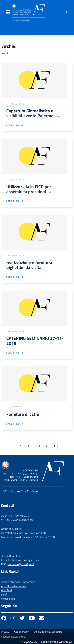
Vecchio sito (8, 599)
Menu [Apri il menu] (8, 13)
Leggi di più (15, 125)
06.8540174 (13, 556)
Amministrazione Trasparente (18, 582)
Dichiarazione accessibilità (48, 632)
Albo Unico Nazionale (13, 586)
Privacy (5, 632)
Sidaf (4, 594)
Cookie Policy (21, 632)
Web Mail (7, 590)
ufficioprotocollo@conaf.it (25, 560)
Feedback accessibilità (13, 637)
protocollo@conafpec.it (21, 564)
